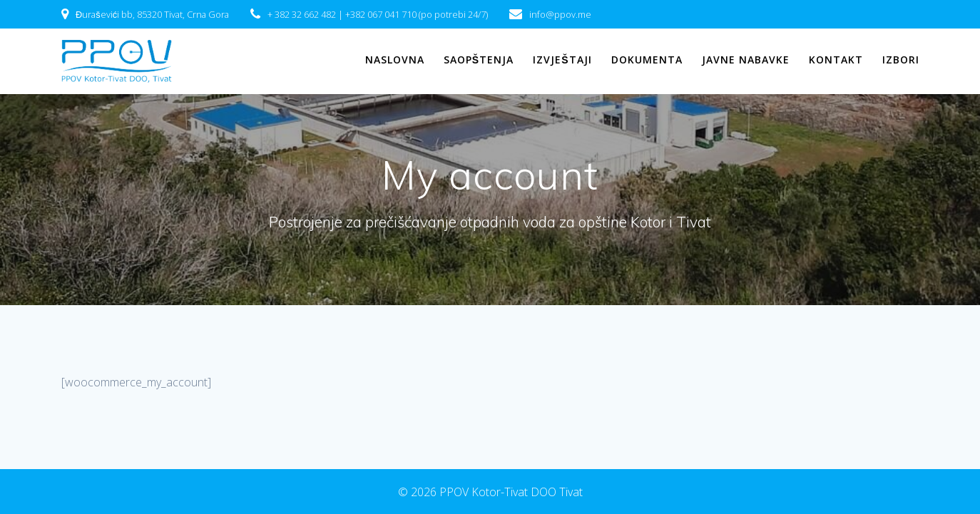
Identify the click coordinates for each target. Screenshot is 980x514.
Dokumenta (647, 60)
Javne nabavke (746, 60)
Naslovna (395, 60)
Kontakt (836, 60)
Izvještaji (562, 60)
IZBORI (901, 60)
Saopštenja (479, 60)
